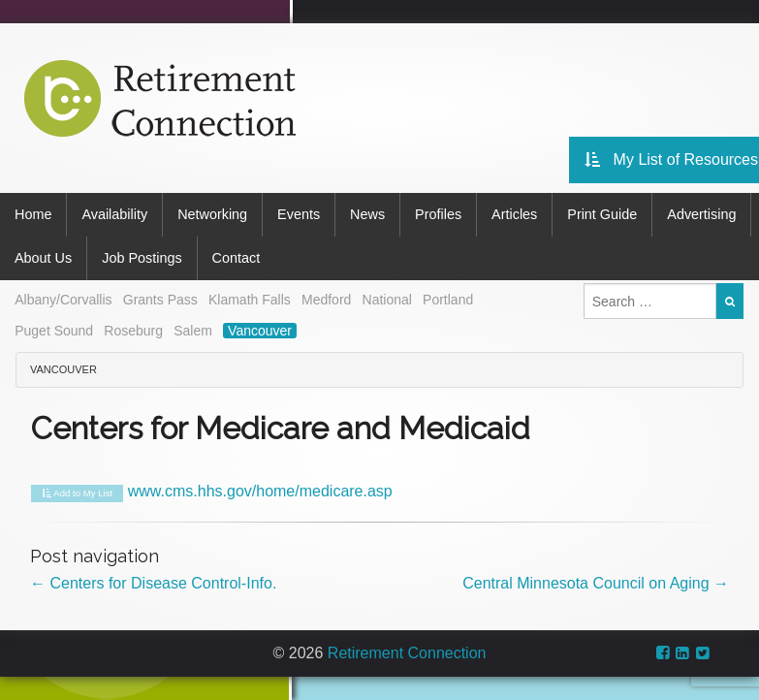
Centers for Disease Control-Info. (153, 583)
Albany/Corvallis (63, 300)
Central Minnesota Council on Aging (596, 583)
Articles (514, 214)
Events (299, 214)
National (387, 300)
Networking (212, 214)
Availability (114, 214)
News (367, 214)
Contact (237, 258)
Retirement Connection (407, 653)
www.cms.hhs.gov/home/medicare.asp (260, 491)
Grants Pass (160, 300)
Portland (448, 300)
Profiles (438, 214)
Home (33, 214)
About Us (43, 258)
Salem (193, 331)
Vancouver (260, 331)
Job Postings (142, 258)
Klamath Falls (250, 300)
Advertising (701, 214)
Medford (326, 300)
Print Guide (602, 214)
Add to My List (77, 493)
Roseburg (133, 331)
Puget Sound (54, 331)
